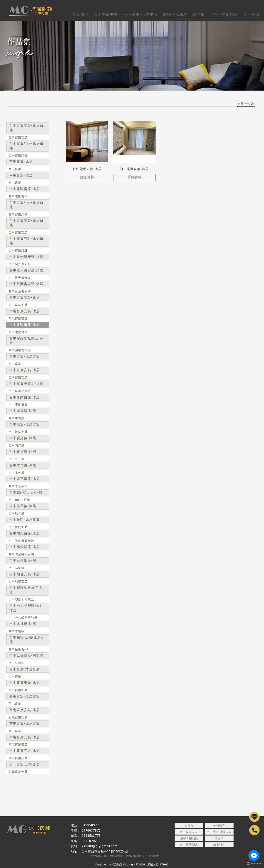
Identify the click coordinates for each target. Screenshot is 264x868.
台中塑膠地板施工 (21, 350)
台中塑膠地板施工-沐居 (26, 341)
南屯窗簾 (15, 183)
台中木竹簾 (16, 473)
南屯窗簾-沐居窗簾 (25, 724)
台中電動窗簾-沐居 (25, 189)
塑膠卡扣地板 (175, 15)
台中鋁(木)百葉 (19, 500)
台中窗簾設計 (18, 250)
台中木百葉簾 (18, 486)
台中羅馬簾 (16, 418)
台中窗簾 (15, 364)
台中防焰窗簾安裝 (21, 541)
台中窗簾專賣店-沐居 (26, 384)
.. (146, 864)
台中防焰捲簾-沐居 (25, 547)
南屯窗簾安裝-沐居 (25, 311)
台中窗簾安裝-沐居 (25, 370)
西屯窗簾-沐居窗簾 (25, 696)
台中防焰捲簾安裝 (21, 554)
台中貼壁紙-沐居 (23, 560)
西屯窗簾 (15, 169)
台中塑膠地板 (151, 856)
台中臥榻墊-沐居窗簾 (26, 656)
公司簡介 (80, 15)
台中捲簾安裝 (18, 432)
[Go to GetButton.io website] (254, 864)
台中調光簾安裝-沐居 (26, 257)
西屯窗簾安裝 (18, 305)
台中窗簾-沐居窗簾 (25, 356)
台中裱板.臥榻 (19, 649)
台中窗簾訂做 (18, 155)
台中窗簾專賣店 (20, 391)
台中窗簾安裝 (106, 15)
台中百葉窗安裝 (20, 291)
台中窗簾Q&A (225, 15)
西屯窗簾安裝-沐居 (25, 298)
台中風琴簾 (16, 513)
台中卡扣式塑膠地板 (23, 618)
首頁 (241, 104)
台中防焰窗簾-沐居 (25, 533)
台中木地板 (16, 631)
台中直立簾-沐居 (23, 452)
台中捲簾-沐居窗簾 (25, 424)
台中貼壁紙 (16, 568)
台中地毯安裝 (18, 581)
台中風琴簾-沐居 (23, 506)
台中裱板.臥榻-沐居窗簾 (27, 640)
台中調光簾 (16, 445)
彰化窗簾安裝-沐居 (25, 764)
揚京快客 (117, 864)
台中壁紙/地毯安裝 (141, 15)
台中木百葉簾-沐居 (25, 479)
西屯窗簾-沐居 (21, 162)
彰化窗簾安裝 (18, 772)
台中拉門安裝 (18, 527)
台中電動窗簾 (18, 196)
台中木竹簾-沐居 (23, 465)
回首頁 (189, 825)
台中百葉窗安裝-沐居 (26, 284)
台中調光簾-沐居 (23, 438)
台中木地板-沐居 (23, 624)
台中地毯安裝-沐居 (25, 574)
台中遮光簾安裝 (20, 278)
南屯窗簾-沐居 (21, 175)
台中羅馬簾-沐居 (23, 411)
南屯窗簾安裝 (18, 318)
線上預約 (251, 15)
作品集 (200, 15)
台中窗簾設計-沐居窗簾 (26, 241)
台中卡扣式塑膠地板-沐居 (26, 608)
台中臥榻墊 (16, 663)
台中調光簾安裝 (20, 264)
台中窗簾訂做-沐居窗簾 (26, 146)
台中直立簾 (16, 459)
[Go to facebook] (254, 855)
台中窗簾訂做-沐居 (25, 751)
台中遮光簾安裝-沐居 (26, 270)
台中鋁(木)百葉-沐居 (26, 492)
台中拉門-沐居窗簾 (25, 520)
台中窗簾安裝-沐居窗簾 (26, 128)
